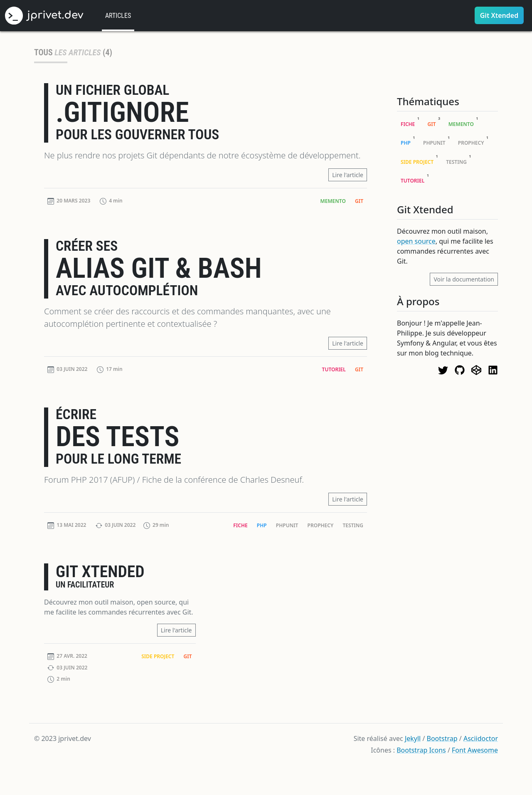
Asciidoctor (481, 738)
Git (359, 201)
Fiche (240, 525)
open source (416, 241)
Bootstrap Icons (421, 750)
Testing (353, 525)
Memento (333, 201)
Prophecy (321, 525)
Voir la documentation (464, 279)
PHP (262, 525)
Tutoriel (334, 369)
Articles (118, 16)
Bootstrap (442, 738)
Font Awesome (475, 750)
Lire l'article (348, 175)
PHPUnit (287, 525)
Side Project (158, 656)
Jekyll (413, 738)
